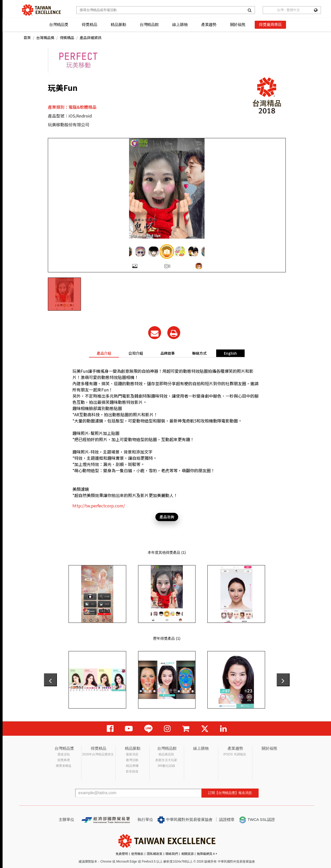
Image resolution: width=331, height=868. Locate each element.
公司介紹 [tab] (136, 353)
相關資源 (187, 854)
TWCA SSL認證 (257, 820)
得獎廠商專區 (270, 24)
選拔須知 (64, 754)
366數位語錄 (166, 766)
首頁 (27, 38)
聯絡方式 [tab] (199, 353)
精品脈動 (118, 24)
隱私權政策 (155, 854)
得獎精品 (89, 24)
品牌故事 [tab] (168, 353)
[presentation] (50, 680)
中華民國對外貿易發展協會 (185, 820)
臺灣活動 (132, 760)
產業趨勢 (209, 24)
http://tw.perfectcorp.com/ (99, 506)
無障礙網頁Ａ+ (207, 854)
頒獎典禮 (64, 760)
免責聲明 (122, 854)
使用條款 (137, 854)
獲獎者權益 (64, 766)
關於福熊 (238, 24)
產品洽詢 (167, 517)
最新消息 (132, 754)
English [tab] (230, 353)
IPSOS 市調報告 (235, 754)
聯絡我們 (172, 854)
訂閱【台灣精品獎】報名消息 (230, 793)
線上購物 (180, 24)
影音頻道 (132, 771)
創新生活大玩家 (166, 760)
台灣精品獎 (59, 24)
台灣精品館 (149, 24)
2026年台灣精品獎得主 (98, 754)
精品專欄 (132, 766)
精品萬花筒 (166, 754)
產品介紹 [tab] (104, 353)
